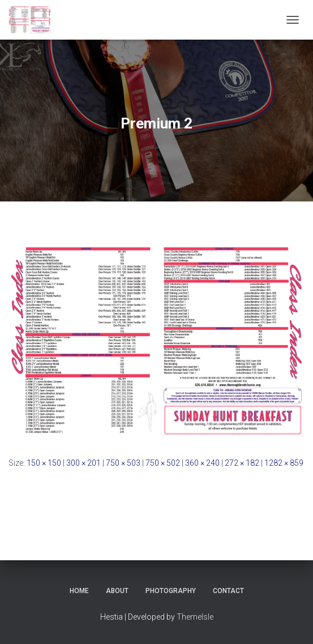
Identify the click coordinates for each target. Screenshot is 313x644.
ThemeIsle (195, 617)
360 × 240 (202, 463)
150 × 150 (44, 463)
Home (79, 591)
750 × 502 (163, 463)
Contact (228, 591)
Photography (171, 591)
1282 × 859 (284, 463)
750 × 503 (123, 463)
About (117, 591)
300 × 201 (83, 463)
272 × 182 (242, 463)
